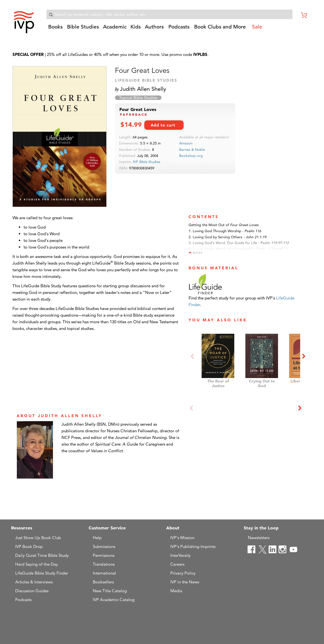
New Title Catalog (110, 591)
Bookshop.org (191, 156)
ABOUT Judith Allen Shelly (59, 416)
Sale (257, 27)
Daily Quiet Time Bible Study (42, 555)
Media (176, 591)
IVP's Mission (182, 538)
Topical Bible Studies (138, 98)
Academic (115, 27)
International (104, 573)
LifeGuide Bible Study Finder (42, 573)
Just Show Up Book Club (38, 538)
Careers (177, 564)
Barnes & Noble (192, 149)
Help (97, 538)
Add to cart (163, 125)
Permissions (104, 555)
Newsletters (259, 538)
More (196, 253)
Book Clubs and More (220, 27)
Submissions (104, 546)
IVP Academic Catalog (114, 600)
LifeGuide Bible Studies (146, 80)
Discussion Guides (32, 591)
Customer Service (107, 528)
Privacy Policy (183, 573)
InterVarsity (180, 555)
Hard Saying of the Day (37, 564)
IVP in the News (185, 582)
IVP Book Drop (29, 546)
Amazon (186, 143)
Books (55, 27)
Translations (104, 564)
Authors (154, 27)
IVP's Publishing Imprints (193, 546)
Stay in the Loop (261, 528)
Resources (22, 528)
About (173, 528)
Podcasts (179, 27)
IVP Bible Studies (147, 162)
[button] (56, 29)
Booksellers (103, 582)
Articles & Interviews (34, 582)
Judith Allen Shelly (143, 89)
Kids (136, 27)
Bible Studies (83, 27)
